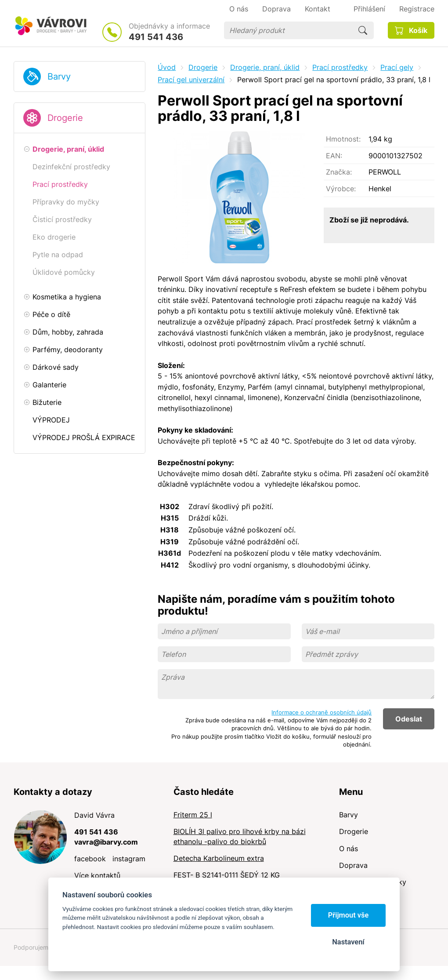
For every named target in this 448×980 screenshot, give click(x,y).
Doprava (353, 865)
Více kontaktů (97, 875)
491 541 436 (156, 37)
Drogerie (65, 118)
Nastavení (348, 942)
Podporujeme (33, 947)
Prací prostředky (340, 67)
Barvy (59, 77)
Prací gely (397, 67)
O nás (349, 849)
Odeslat (409, 719)
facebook (90, 859)
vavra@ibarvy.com (106, 842)
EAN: (334, 156)
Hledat (363, 30)
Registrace (417, 9)
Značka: (339, 172)
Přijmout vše (349, 915)
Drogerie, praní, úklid (265, 67)
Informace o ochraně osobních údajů (322, 712)
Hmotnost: (343, 139)
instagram (129, 859)
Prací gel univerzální (191, 80)
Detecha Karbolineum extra (219, 858)
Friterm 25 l (193, 815)
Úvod (167, 67)
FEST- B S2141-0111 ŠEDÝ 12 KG (227, 875)
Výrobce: (341, 189)
